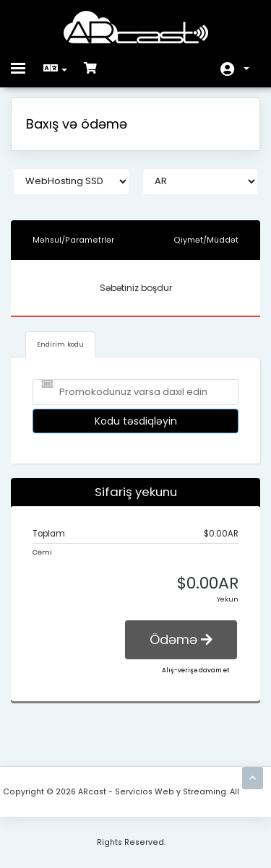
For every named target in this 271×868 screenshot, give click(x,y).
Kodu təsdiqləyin (136, 421)
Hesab (246, 69)
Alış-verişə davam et (195, 670)
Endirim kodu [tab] (60, 344)
